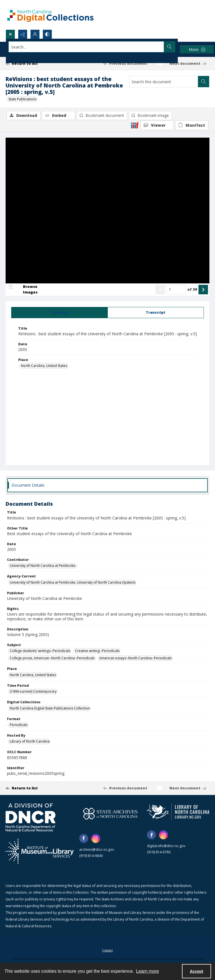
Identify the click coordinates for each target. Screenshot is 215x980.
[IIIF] (135, 125)
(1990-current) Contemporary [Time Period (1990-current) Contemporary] (33, 691)
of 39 (192, 289)
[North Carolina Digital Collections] (50, 15)
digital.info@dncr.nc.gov (166, 846)
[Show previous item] (160, 290)
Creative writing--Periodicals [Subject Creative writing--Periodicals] (97, 651)
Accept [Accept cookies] (197, 971)
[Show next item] (203, 290)
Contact (107, 950)
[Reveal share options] (23, 34)
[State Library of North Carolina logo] (178, 812)
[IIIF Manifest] (192, 125)
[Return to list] (32, 63)
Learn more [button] (148, 971)
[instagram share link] (96, 838)
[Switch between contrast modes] (47, 34)
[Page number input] (176, 290)
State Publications (22, 99)
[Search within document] (204, 82)
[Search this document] (164, 82)
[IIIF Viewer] (157, 125)
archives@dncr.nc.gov (97, 850)
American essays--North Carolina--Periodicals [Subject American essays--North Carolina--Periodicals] (135, 658)
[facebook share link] (84, 838)
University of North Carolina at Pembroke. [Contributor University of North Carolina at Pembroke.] (43, 566)
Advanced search (22, 57)
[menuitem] (107, 950)
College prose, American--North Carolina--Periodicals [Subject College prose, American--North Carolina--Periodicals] (52, 658)
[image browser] (27, 290)
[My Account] (35, 34)
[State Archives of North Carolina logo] (110, 814)
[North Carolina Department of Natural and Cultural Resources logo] (31, 817)
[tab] (59, 313)
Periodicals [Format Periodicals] (19, 725)
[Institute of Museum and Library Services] (40, 851)
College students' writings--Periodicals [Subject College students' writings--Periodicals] (40, 651)
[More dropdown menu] (197, 49)
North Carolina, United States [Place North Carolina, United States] (44, 366)
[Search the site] (86, 47)
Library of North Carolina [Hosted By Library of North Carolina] (30, 741)
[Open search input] (10, 34)
